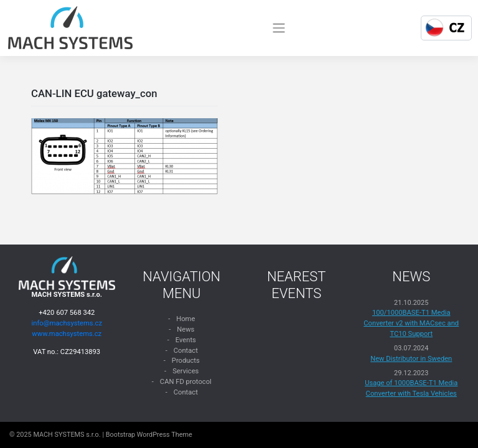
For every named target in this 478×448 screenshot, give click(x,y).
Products (186, 361)
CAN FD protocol (186, 382)
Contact (186, 351)
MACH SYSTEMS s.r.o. (67, 435)
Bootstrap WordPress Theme (149, 435)
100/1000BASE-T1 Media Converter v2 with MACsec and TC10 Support (411, 323)
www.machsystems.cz (67, 334)
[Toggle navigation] (279, 28)
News (185, 329)
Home (185, 319)
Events (186, 340)
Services (185, 371)
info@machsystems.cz (67, 323)
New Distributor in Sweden (411, 359)
